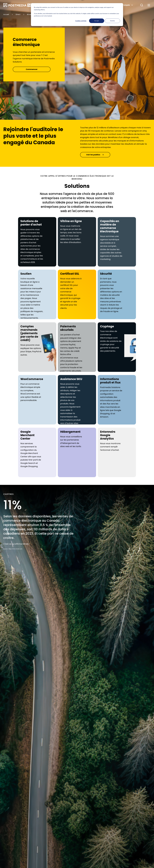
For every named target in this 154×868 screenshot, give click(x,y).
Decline (113, 21)
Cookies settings (81, 21)
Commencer (32, 69)
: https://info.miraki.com (15, 549)
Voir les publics (95, 155)
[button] (142, 5)
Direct (18, 14)
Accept (97, 21)
